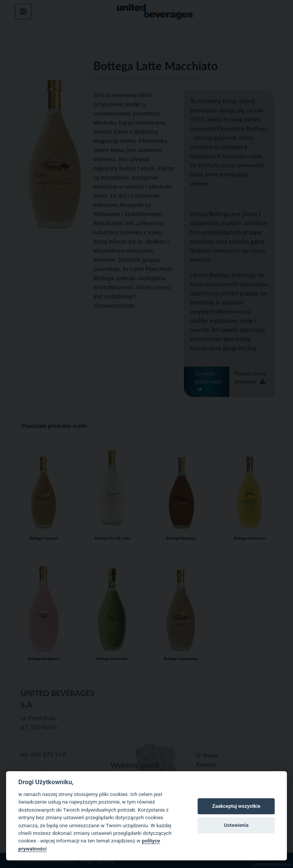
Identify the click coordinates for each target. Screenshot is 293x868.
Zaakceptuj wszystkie (236, 806)
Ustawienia (236, 825)
